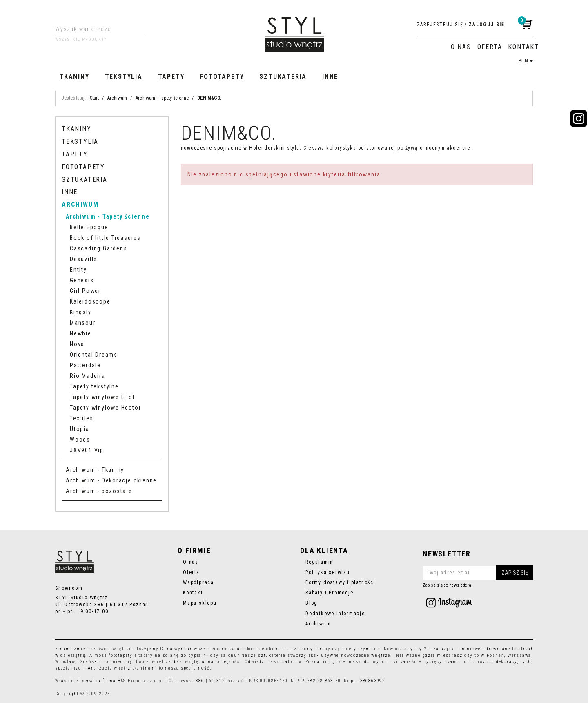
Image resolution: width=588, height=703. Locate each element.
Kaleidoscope (90, 301)
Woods (80, 440)
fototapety (121, 655)
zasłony (303, 649)
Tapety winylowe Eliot (102, 397)
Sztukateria (283, 77)
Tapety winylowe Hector (105, 408)
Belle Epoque (89, 227)
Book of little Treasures (105, 238)
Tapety (171, 77)
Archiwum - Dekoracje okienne (111, 480)
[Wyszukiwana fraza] (93, 29)
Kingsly (81, 312)
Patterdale (85, 365)
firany (323, 649)
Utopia (80, 429)
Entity (78, 270)
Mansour (83, 323)
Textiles (81, 418)
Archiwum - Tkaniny (95, 470)
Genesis (82, 280)
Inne (330, 77)
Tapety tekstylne (94, 386)
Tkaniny (74, 77)
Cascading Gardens (98, 248)
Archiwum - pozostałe (99, 491)
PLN (526, 61)
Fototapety (222, 77)
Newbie (81, 333)
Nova (77, 344)
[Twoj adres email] (478, 573)
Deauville (84, 259)
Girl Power (85, 291)
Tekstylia (124, 77)
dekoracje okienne (263, 649)
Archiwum (80, 204)
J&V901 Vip (87, 450)
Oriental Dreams (94, 355)
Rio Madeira (88, 376)
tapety (146, 655)
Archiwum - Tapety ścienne (108, 216)
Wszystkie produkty (81, 40)
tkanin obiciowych (469, 662)
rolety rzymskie (361, 649)
